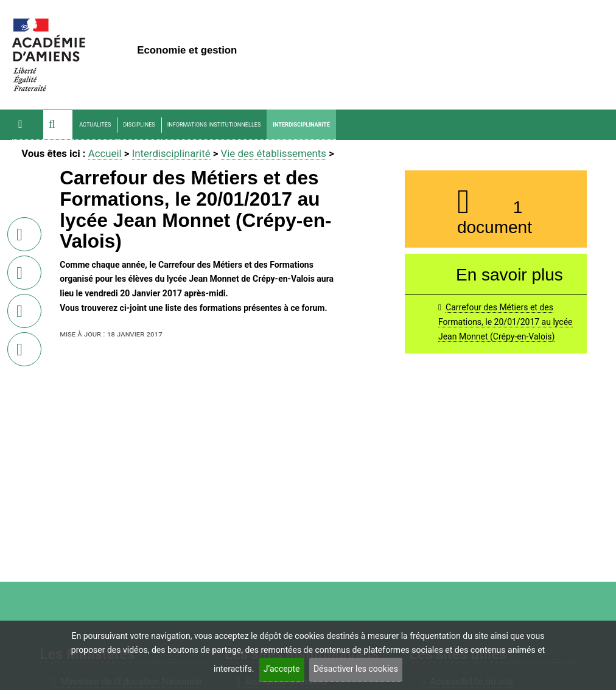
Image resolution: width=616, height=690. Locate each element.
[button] (58, 125)
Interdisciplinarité (301, 125)
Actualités (95, 125)
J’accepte (282, 669)
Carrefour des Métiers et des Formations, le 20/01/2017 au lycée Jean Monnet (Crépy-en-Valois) (506, 322)
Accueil (105, 153)
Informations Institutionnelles (214, 125)
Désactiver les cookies (356, 669)
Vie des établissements (274, 153)
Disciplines (139, 125)
